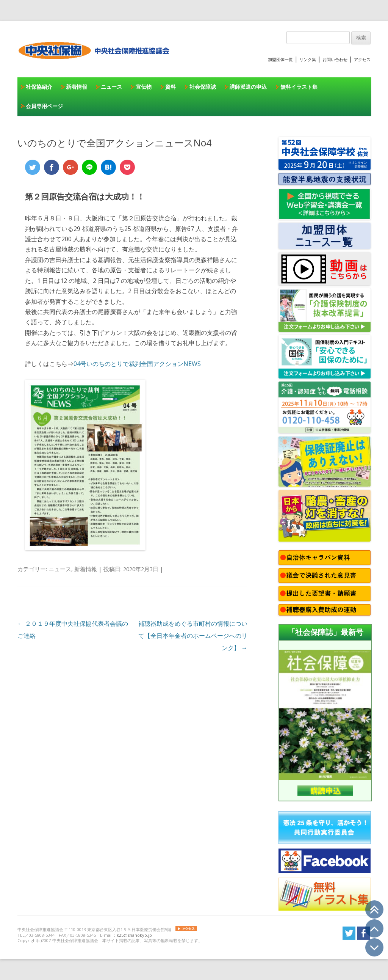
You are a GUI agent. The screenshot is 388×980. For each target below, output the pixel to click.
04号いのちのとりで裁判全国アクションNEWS (137, 364)
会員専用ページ (44, 106)
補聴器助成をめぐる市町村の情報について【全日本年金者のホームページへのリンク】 (193, 636)
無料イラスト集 (299, 87)
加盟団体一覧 (280, 59)
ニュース (111, 87)
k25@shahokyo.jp (134, 935)
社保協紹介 (39, 87)
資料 (171, 87)
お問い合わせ (335, 59)
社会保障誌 (203, 87)
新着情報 (77, 87)
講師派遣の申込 (248, 87)
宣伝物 (144, 87)
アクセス (362, 59)
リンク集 (308, 59)
